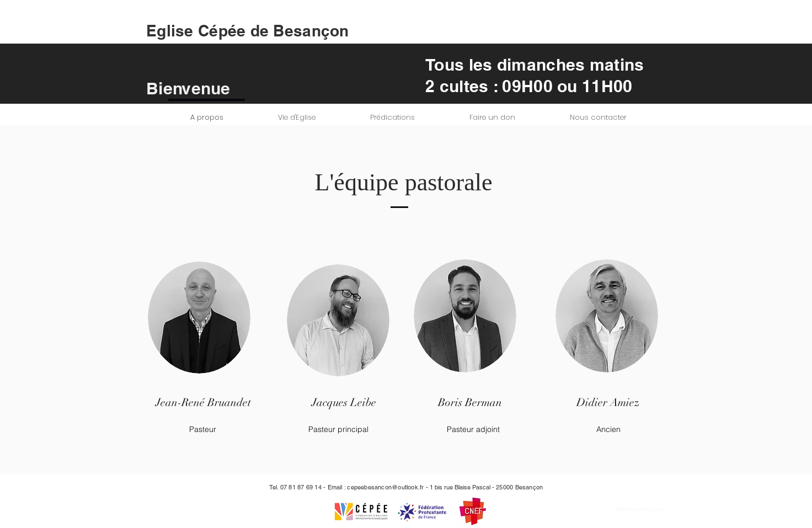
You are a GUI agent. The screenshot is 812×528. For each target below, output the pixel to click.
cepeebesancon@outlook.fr (385, 487)
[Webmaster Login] (640, 510)
